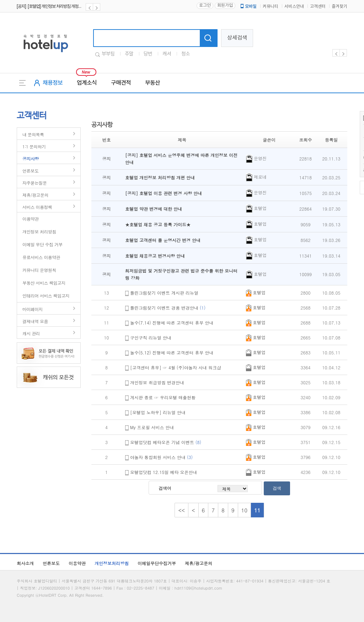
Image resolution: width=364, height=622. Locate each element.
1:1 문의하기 (34, 146)
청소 (186, 54)
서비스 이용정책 (37, 207)
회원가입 (225, 6)
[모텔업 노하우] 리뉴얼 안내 (158, 412)
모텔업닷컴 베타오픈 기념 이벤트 (166, 442)
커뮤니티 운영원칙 (39, 270)
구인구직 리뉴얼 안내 (151, 338)
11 (257, 510)
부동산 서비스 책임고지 (44, 283)
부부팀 (108, 54)
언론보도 (31, 171)
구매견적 (121, 83)
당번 (148, 54)
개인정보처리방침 (112, 563)
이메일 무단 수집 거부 (42, 244)
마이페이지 (33, 309)
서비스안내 (294, 7)
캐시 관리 (31, 333)
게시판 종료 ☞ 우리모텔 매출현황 (163, 397)
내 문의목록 (33, 134)
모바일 (248, 6)
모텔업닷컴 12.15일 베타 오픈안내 (164, 472)
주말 (129, 54)
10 (245, 510)
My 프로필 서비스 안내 (152, 427)
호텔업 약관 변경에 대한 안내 (154, 209)
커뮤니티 (271, 7)
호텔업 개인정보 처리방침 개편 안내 (160, 177)
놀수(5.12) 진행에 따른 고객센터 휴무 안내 (172, 352)
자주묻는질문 (34, 183)
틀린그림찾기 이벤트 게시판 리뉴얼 (164, 293)
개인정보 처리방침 (39, 231)
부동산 (152, 83)
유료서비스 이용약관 (41, 257)
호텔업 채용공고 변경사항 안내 (155, 256)
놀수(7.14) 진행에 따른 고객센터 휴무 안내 (172, 323)
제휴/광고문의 (35, 195)
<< (181, 510)
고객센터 (318, 7)
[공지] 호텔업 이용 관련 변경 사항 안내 (164, 193)
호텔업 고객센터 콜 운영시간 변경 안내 (163, 240)
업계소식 (87, 83)
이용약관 (31, 219)
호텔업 (256, 292)
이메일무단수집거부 (157, 563)
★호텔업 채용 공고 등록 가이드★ (158, 224)
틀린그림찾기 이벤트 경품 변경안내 (168, 308)
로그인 (205, 6)
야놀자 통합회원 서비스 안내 (161, 457)
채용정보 (53, 83)
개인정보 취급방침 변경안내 (157, 382)
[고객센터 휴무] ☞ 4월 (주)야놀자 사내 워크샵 (176, 367)
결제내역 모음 (35, 321)
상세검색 (237, 38)
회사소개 (25, 563)
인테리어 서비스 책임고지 (46, 296)
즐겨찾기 (339, 7)
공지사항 (31, 159)
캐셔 (167, 54)
